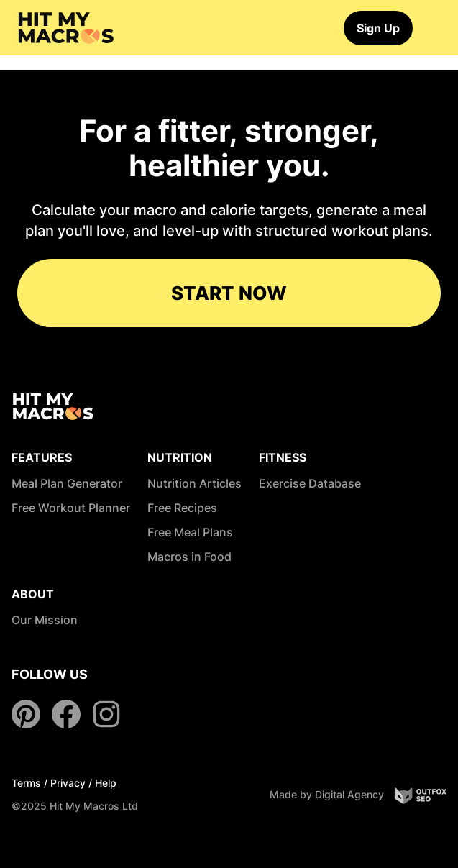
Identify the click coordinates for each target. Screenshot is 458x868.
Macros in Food (189, 557)
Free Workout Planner (71, 508)
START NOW (229, 293)
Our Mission (45, 620)
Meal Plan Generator (67, 483)
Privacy (68, 783)
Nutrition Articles (194, 483)
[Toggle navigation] (434, 28)
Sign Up (378, 28)
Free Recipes (182, 508)
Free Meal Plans (190, 532)
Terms (26, 783)
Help (106, 783)
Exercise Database (310, 483)
